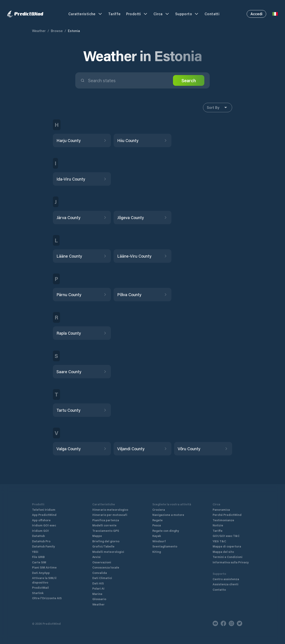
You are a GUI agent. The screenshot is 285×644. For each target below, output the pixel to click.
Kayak (157, 536)
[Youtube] (215, 623)
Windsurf (159, 541)
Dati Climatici (102, 578)
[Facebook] (223, 623)
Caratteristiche (86, 14)
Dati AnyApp (41, 573)
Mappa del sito (223, 552)
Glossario (99, 599)
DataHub (38, 536)
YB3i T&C (219, 541)
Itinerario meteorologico (110, 509)
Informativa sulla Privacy (231, 562)
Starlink (38, 593)
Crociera (159, 509)
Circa (162, 14)
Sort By (218, 108)
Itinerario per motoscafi (110, 515)
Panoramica (221, 509)
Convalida (100, 573)
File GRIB (38, 557)
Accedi (256, 14)
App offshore (41, 520)
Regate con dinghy (166, 531)
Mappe (97, 536)
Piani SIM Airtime (44, 567)
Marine (97, 594)
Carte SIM (39, 562)
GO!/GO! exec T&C (226, 536)
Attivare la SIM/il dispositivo (44, 580)
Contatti (212, 14)
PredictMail (40, 587)
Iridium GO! (40, 531)
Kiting (157, 552)
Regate (158, 520)
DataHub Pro (41, 541)
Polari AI (98, 588)
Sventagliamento (165, 546)
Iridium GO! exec (44, 525)
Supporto (187, 14)
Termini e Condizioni (228, 557)
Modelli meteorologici (108, 552)
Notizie (218, 525)
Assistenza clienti (226, 584)
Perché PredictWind (227, 515)
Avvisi (96, 557)
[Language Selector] (275, 14)
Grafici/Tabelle (103, 546)
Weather (39, 31)
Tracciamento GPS (106, 531)
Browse (57, 31)
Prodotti (137, 14)
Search (189, 80)
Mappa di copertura (227, 546)
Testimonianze (223, 520)
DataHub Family (43, 546)
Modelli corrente (104, 525)
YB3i (35, 552)
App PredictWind (44, 515)
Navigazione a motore (168, 515)
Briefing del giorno (106, 541)
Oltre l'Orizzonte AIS (47, 598)
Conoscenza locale (106, 567)
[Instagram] (231, 623)
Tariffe (114, 14)
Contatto (219, 589)
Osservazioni (102, 562)
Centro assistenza (226, 579)
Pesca (157, 525)
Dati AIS (98, 583)
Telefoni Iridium (44, 509)
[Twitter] (240, 623)
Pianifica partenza (106, 520)
